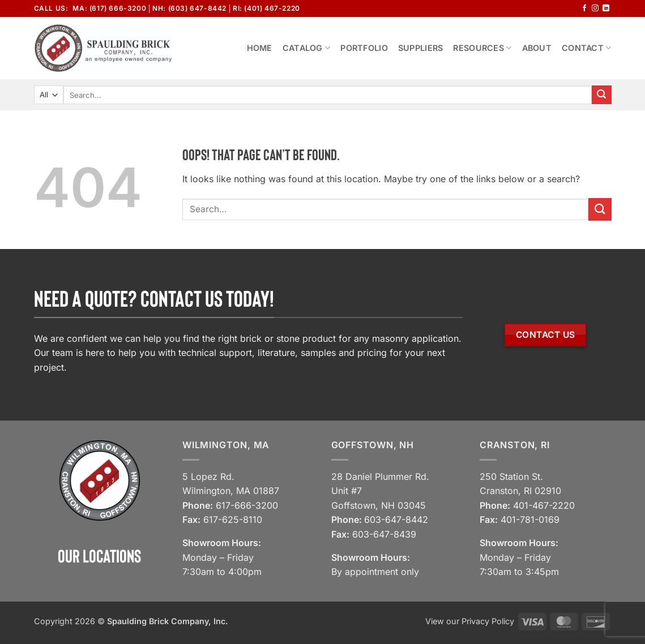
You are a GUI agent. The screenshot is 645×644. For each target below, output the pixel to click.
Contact (587, 48)
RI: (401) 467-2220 (266, 8)
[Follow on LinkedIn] (606, 8)
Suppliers (421, 48)
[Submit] (601, 95)
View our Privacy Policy (470, 621)
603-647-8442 (396, 520)
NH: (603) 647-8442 (189, 8)
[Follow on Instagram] (595, 8)
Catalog (307, 48)
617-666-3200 (247, 505)
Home (260, 48)
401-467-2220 (544, 505)
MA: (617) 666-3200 (109, 8)
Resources (482, 48)
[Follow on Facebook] (584, 8)
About (537, 48)
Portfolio (364, 48)
